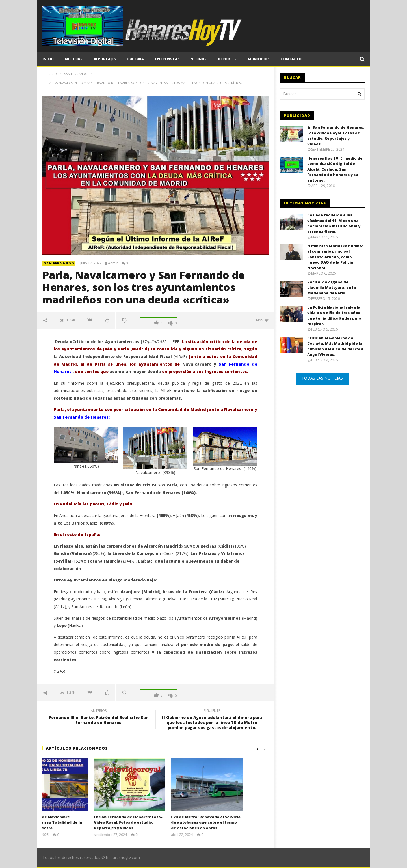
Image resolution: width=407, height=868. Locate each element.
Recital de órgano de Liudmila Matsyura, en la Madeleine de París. (332, 287)
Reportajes (105, 59)
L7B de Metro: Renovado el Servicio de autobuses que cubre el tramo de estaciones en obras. (231, 822)
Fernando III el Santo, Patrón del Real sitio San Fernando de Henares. (99, 718)
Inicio (48, 59)
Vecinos (199, 59)
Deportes (227, 59)
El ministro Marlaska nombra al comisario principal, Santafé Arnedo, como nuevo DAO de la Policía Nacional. (335, 257)
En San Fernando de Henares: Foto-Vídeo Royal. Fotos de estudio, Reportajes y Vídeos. (154, 822)
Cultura (136, 59)
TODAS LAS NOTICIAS (322, 378)
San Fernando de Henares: (82, 417)
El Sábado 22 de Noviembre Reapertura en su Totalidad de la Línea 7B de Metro (75, 822)
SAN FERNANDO (59, 263)
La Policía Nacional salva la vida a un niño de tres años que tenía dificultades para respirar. (334, 315)
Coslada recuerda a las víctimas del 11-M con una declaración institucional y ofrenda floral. (334, 223)
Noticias (74, 59)
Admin (113, 263)
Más (262, 320)
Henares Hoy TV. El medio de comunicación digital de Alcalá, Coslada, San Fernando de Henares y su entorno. (335, 169)
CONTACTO (291, 59)
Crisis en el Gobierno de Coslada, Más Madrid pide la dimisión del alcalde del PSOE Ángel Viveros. (336, 346)
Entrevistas (167, 59)
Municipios (259, 59)
